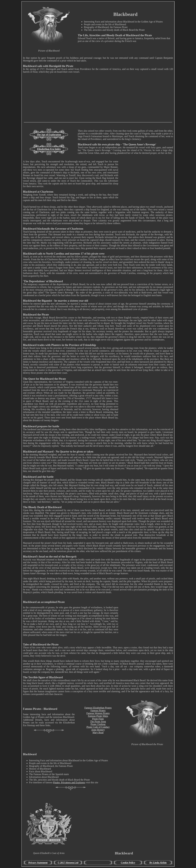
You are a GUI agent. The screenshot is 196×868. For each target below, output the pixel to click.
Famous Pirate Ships (98, 716)
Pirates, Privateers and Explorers (69, 782)
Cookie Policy (128, 863)
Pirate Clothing (98, 724)
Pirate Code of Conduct (98, 727)
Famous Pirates (98, 710)
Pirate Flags (98, 719)
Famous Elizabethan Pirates (98, 708)
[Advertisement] (98, 101)
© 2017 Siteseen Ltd (68, 863)
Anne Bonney (98, 730)
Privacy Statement (38, 863)
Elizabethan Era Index (49, 149)
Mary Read (98, 732)
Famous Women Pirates (98, 713)
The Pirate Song (98, 721)
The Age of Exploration (49, 135)
